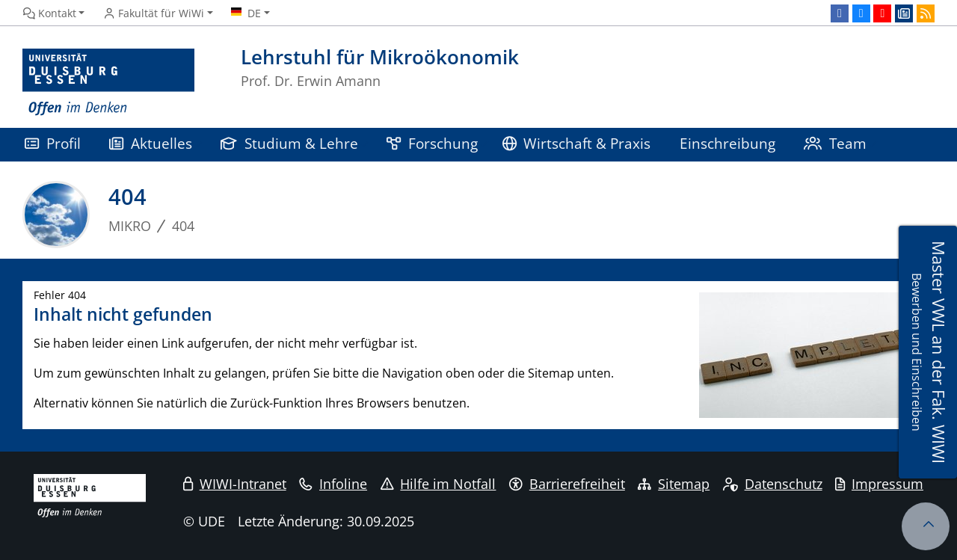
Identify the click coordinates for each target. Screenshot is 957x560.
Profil (53, 143)
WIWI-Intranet (235, 484)
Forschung (432, 143)
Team (835, 143)
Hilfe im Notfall (439, 484)
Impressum (879, 484)
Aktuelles (151, 143)
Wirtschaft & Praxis (577, 143)
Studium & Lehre (289, 143)
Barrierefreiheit (567, 484)
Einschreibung (727, 143)
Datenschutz (773, 484)
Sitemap (674, 484)
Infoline (333, 484)
